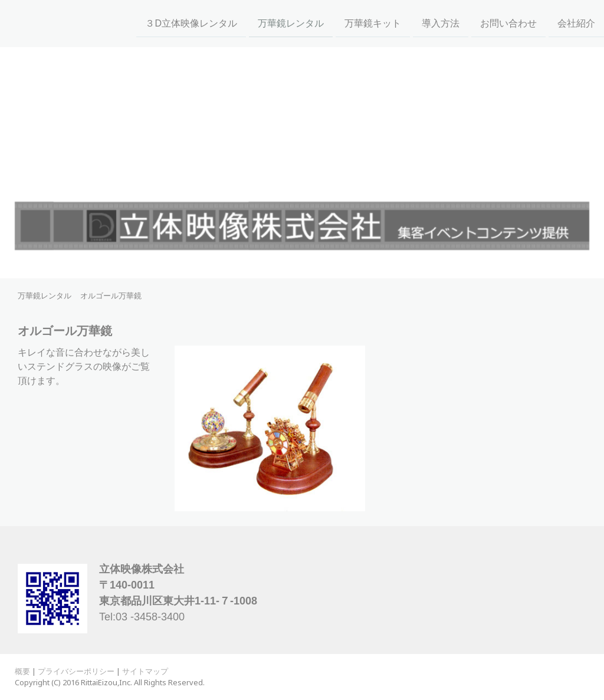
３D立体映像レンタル (191, 23)
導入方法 (441, 23)
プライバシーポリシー (76, 671)
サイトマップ (145, 671)
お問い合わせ (508, 23)
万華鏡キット (373, 23)
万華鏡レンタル (291, 23)
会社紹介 (576, 23)
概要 (22, 671)
